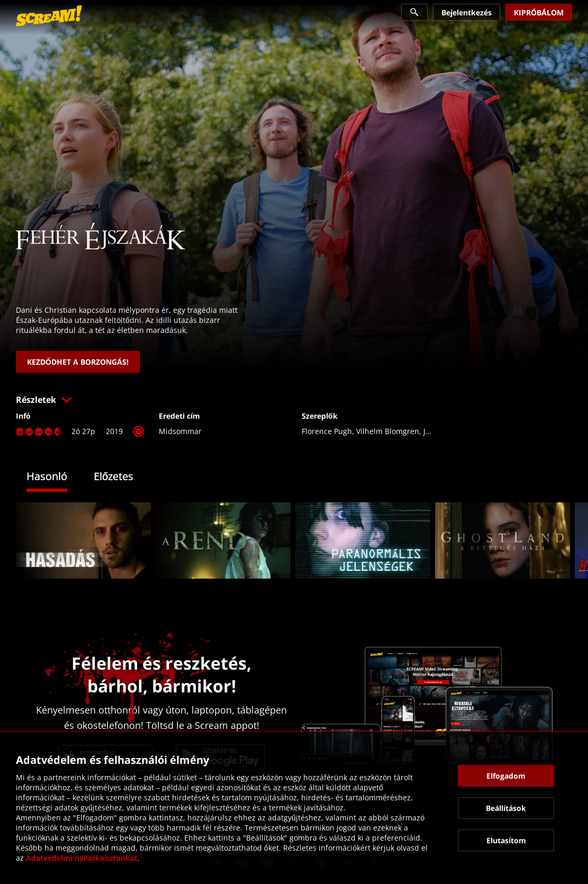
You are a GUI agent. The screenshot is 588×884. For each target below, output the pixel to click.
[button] (294, 400)
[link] (49, 16)
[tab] (55, 478)
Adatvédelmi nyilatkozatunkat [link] (82, 858)
